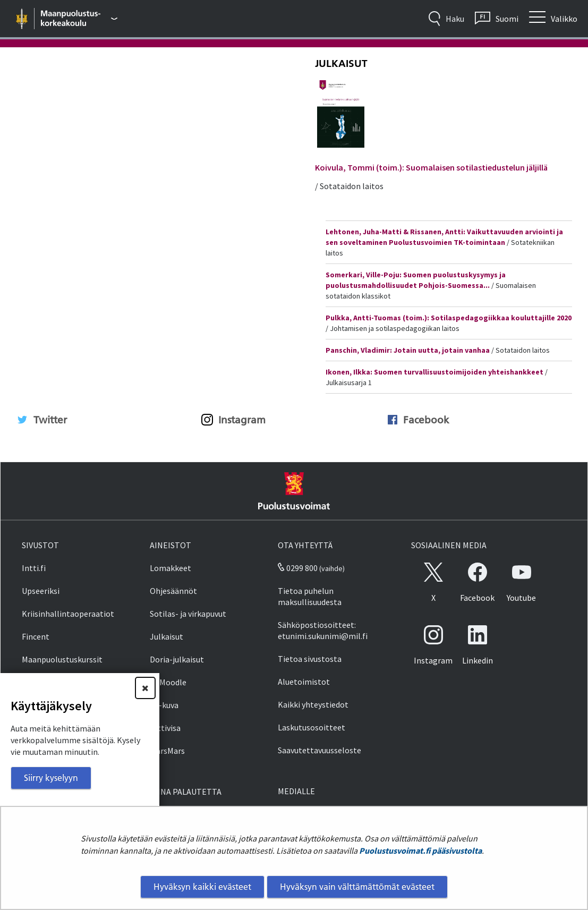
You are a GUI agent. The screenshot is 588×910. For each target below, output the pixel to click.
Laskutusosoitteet (312, 727)
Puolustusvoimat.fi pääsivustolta (420, 851)
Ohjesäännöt (173, 591)
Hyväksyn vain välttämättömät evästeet (357, 887)
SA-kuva (164, 705)
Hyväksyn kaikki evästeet (202, 887)
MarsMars (167, 751)
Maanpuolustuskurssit (62, 659)
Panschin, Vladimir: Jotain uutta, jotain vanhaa (408, 350)
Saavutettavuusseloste (319, 750)
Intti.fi (34, 568)
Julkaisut (341, 63)
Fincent (36, 636)
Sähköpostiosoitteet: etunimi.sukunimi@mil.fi (323, 630)
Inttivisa (165, 728)
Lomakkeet (171, 568)
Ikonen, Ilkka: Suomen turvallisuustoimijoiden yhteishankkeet (434, 372)
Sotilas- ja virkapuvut (188, 614)
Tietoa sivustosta (310, 659)
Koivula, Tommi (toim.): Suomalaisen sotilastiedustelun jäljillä (431, 167)
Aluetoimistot (304, 682)
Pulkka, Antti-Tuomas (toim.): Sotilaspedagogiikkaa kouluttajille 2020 (449, 318)
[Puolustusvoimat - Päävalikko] (79, 19)
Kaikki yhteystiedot (313, 704)
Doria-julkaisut (177, 659)
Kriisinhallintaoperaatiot (68, 614)
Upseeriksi (41, 591)
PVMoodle (168, 682)
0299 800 (297, 568)
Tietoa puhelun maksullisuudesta (310, 596)
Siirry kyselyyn (51, 778)
